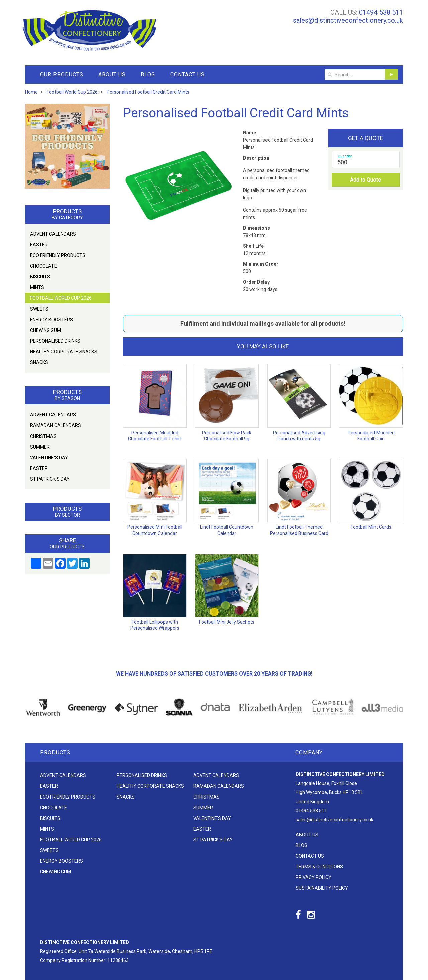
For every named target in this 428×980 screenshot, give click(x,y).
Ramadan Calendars (56, 425)
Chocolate (43, 266)
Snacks (39, 362)
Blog (148, 74)
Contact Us (187, 74)
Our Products (62, 74)
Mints (37, 287)
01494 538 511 (381, 12)
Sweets (39, 309)
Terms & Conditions (319, 867)
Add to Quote (365, 180)
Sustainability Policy (322, 888)
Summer (40, 447)
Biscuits (40, 277)
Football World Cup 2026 (61, 298)
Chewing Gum (45, 330)
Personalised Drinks (55, 341)
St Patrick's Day (50, 479)
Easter (39, 245)
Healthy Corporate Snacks (64, 352)
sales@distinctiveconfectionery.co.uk (348, 20)
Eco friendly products (58, 255)
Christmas (43, 436)
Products (55, 753)
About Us (112, 74)
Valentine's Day (49, 458)
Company (309, 753)
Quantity (345, 156)
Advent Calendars (53, 234)
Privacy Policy (313, 877)
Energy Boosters (51, 320)
